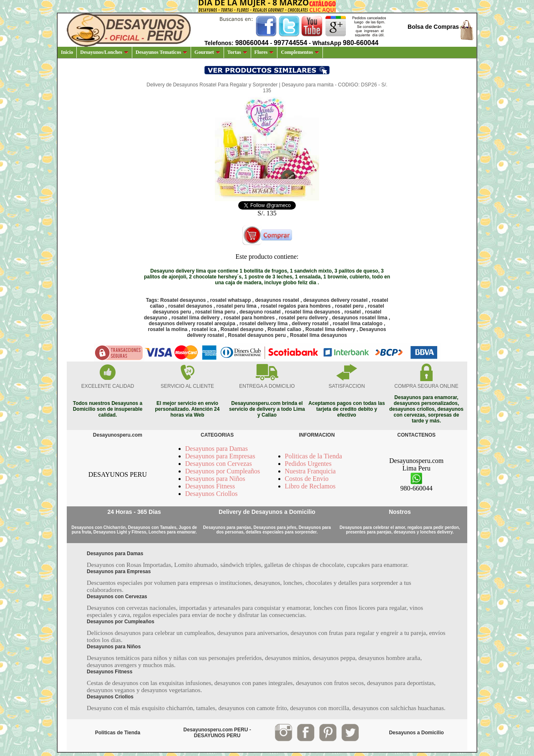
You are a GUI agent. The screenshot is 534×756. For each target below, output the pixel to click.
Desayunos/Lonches (104, 52)
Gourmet (207, 52)
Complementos (300, 52)
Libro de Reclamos (310, 486)
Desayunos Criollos (212, 494)
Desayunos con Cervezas (219, 464)
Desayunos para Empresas (220, 456)
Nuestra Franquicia (310, 471)
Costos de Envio (307, 479)
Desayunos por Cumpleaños (223, 471)
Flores (264, 52)
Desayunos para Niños (215, 479)
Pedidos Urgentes (308, 464)
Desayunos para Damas (217, 449)
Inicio (67, 52)
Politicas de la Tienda (314, 456)
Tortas (237, 52)
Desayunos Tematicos (161, 52)
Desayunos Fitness (210, 486)
